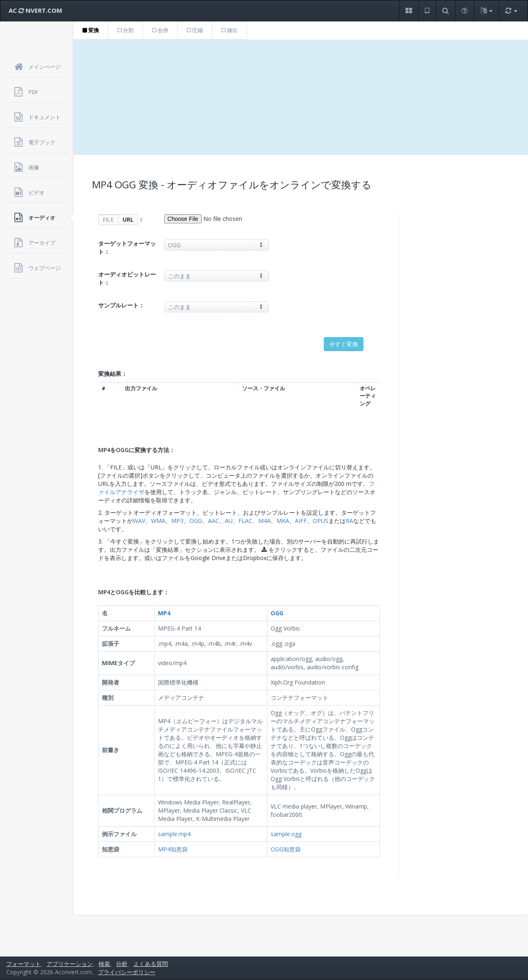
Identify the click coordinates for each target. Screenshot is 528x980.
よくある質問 (151, 964)
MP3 (177, 521)
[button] (409, 11)
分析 (122, 964)
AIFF (301, 521)
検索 (104, 964)
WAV (139, 521)
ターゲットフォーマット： (127, 247)
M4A (264, 521)
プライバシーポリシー (127, 972)
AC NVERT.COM (35, 10)
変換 (91, 30)
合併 (160, 30)
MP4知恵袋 (173, 849)
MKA (283, 521)
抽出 (230, 30)
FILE (108, 219)
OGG (196, 521)
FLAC (245, 521)
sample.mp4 (174, 834)
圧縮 (195, 30)
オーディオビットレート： (127, 278)
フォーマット (24, 964)
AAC (213, 521)
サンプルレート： (121, 305)
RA (349, 521)
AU (229, 521)
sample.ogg (286, 834)
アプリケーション (70, 964)
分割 (126, 30)
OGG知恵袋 (286, 849)
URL (128, 219)
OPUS (321, 521)
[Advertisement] (301, 97)
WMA (158, 521)
